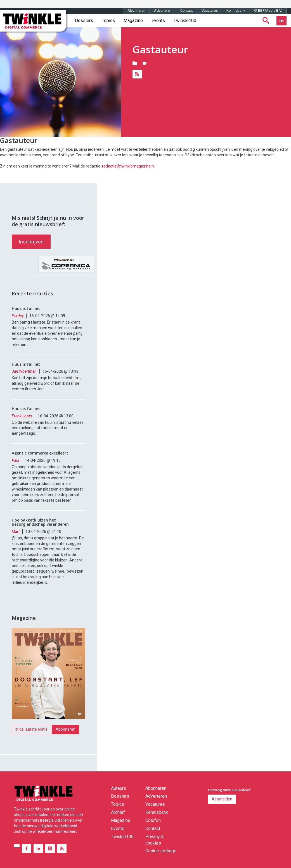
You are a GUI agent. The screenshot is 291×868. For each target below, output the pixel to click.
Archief (118, 812)
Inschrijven (31, 242)
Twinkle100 (185, 21)
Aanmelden (222, 799)
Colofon (153, 820)
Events (158, 21)
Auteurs (119, 788)
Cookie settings (161, 851)
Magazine (133, 21)
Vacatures (210, 10)
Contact (187, 10)
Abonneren (136, 10)
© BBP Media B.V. (268, 10)
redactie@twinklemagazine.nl (128, 166)
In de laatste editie (31, 729)
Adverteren (163, 10)
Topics (108, 21)
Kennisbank (236, 10)
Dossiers (84, 21)
